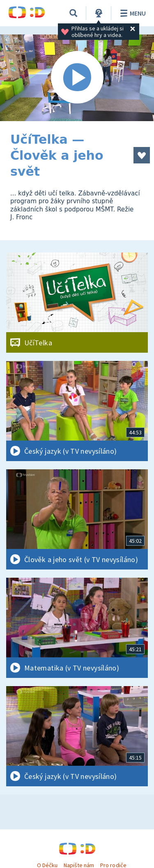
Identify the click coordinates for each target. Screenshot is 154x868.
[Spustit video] (77, 78)
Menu (132, 13)
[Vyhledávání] (74, 13)
